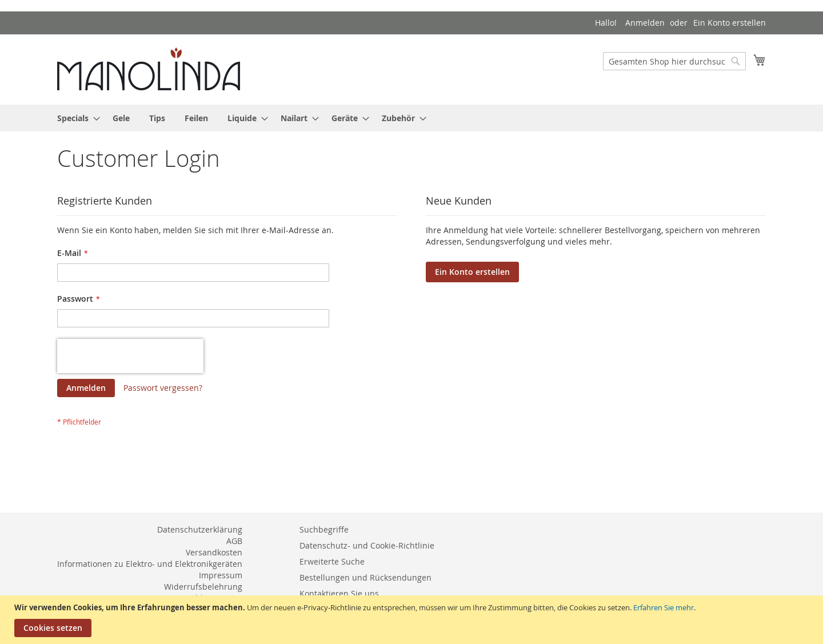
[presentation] (130, 356)
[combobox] (674, 61)
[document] (413, 620)
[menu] (411, 118)
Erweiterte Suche (332, 561)
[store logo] (149, 69)
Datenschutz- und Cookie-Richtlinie (367, 545)
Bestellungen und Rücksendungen (365, 577)
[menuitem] (75, 118)
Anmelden (645, 23)
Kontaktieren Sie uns (339, 593)
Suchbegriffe (324, 529)
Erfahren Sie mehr (664, 607)
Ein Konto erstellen (730, 23)
